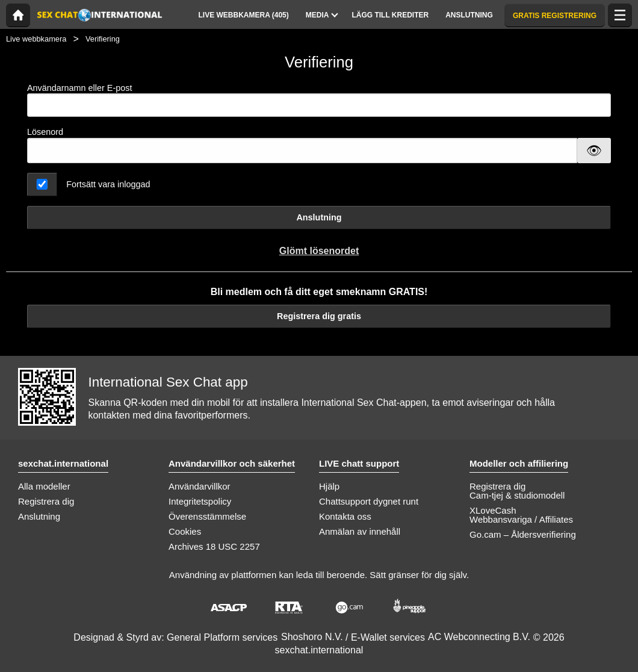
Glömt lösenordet (319, 251)
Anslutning (319, 217)
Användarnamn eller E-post (319, 100)
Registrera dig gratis (319, 316)
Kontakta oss (345, 516)
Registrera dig (46, 501)
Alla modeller (44, 486)
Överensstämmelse (207, 516)
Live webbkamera (36, 39)
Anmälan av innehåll (360, 531)
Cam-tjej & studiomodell (517, 495)
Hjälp (329, 486)
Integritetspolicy (200, 501)
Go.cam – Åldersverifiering (523, 534)
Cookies (185, 531)
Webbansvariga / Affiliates (521, 519)
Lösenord (45, 132)
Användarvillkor (200, 486)
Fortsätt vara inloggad (108, 184)
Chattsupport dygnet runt (369, 501)
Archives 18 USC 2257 (214, 546)
